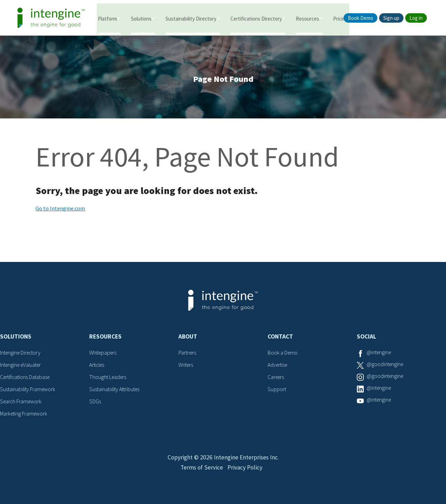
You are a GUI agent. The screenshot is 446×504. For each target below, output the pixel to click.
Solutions (141, 18)
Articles (98, 366)
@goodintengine (386, 366)
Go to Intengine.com (60, 210)
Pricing (341, 18)
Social (367, 338)
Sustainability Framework (28, 390)
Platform (107, 18)
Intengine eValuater (22, 366)
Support (277, 390)
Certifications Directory (256, 18)
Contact (280, 338)
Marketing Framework (24, 414)
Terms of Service (201, 471)
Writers (186, 366)
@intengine (380, 354)
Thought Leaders (109, 378)
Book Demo (360, 18)
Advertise (278, 366)
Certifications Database (26, 378)
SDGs (95, 402)
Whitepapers (104, 354)
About (188, 338)
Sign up (391, 18)
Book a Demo (283, 354)
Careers (276, 378)
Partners (188, 354)
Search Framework (22, 402)
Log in (416, 18)
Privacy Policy (245, 471)
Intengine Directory (22, 354)
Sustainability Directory (191, 18)
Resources (307, 18)
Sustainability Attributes (116, 390)
